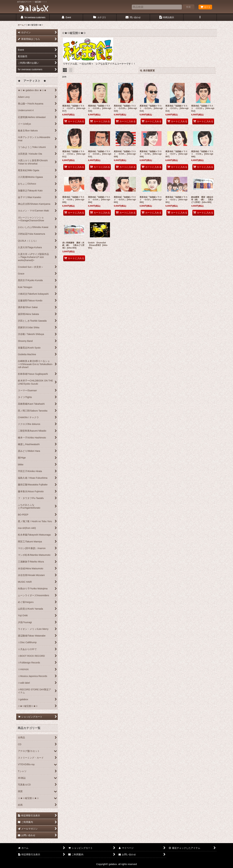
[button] (200, 17)
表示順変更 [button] (147, 71)
